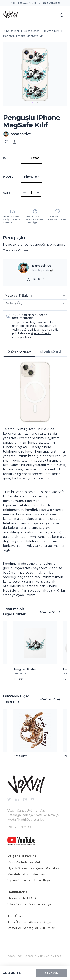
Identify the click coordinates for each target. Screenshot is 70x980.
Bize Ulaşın (43, 880)
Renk (7, 158)
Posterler (14, 928)
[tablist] (35, 352)
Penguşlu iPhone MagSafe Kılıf (23, 36)
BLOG (32, 898)
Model (8, 177)
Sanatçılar (31, 928)
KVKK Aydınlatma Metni (25, 862)
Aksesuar (36, 922)
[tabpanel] (35, 479)
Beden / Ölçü (35, 303)
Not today (20, 756)
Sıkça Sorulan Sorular (24, 904)
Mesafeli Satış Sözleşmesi (27, 874)
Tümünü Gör (50, 612)
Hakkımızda (17, 898)
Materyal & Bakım (35, 295)
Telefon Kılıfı (51, 31)
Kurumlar (47, 928)
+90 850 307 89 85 (21, 827)
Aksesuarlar (31, 31)
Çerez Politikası (48, 868)
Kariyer (47, 904)
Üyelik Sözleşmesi (21, 868)
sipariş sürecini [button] (41, 333)
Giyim (49, 922)
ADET (7, 193)
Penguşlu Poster (25, 669)
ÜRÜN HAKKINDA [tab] (19, 352)
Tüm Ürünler (11, 31)
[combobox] (32, 177)
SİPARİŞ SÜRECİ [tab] (51, 352)
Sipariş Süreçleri (20, 880)
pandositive (42, 266)
